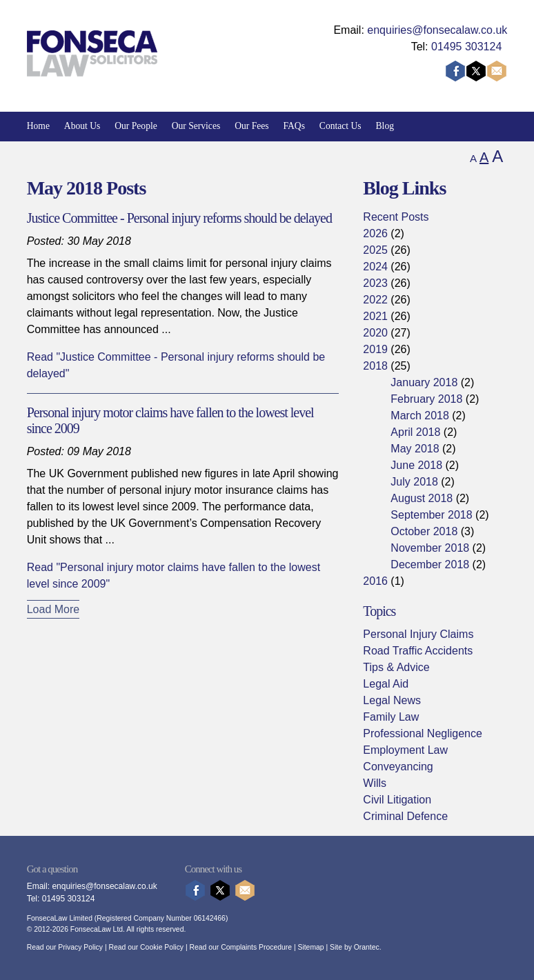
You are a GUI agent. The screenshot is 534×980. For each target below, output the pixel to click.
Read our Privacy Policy (65, 947)
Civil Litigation (397, 800)
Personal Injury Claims (418, 634)
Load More (53, 609)
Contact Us (340, 126)
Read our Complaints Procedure (241, 947)
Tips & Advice (396, 667)
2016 (375, 581)
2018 (375, 366)
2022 (375, 300)
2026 (375, 233)
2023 (375, 283)
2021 (375, 316)
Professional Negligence (423, 733)
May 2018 (415, 449)
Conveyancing (398, 767)
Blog (385, 126)
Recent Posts (396, 217)
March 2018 (420, 416)
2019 (375, 349)
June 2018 (416, 465)
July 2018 (414, 482)
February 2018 (426, 399)
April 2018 (415, 432)
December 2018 (430, 564)
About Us (82, 126)
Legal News (392, 700)
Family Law (391, 717)
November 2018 (430, 548)
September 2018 (431, 515)
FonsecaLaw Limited (60, 918)
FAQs (294, 126)
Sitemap (310, 947)
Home (38, 126)
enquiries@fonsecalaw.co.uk (437, 30)
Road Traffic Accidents (418, 651)
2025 (375, 250)
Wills (375, 783)
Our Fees (251, 126)
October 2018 (424, 531)
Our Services (196, 126)
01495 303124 (466, 47)
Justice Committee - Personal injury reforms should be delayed (179, 218)
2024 (375, 267)
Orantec (367, 947)
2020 (375, 333)
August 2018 (422, 498)
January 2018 (424, 382)
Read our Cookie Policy (146, 947)
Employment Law (405, 750)
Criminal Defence (405, 816)
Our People (136, 126)
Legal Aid (386, 684)
